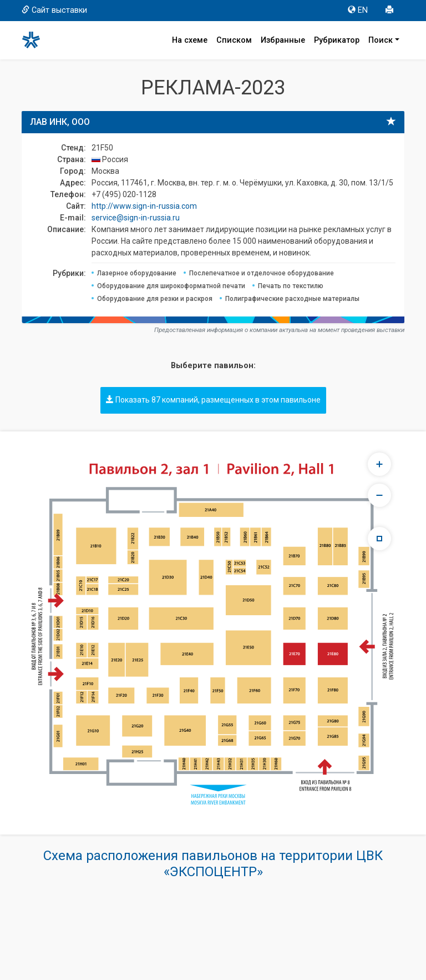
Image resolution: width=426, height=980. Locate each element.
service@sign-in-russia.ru (136, 218)
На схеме (190, 40)
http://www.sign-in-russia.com (144, 206)
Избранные (283, 40)
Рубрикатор (337, 40)
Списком (234, 40)
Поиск (381, 40)
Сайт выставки (54, 10)
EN (358, 10)
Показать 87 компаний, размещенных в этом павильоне (213, 400)
